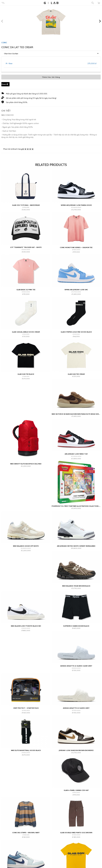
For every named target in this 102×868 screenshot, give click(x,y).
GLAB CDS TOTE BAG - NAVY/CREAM (26, 205)
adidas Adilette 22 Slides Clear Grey (76, 666)
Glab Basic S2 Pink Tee (26, 290)
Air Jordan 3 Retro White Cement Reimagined (76, 546)
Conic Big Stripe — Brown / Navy (26, 833)
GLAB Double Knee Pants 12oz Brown (76, 833)
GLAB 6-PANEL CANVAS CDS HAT (76, 790)
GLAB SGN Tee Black (26, 374)
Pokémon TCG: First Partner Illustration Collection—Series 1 (76, 506)
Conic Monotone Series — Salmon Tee (76, 247)
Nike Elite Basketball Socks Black (26, 750)
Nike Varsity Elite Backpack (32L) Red (26, 464)
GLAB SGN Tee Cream (76, 374)
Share (5, 84)
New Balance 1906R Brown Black (76, 586)
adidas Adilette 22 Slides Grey (76, 708)
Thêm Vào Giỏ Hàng (51, 77)
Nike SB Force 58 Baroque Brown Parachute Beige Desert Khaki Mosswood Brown (76, 414)
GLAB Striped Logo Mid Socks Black (76, 332)
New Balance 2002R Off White (26, 546)
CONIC (4, 43)
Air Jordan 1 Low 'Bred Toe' (76, 454)
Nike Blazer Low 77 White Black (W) (26, 626)
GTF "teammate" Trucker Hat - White (26, 247)
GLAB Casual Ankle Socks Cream (26, 332)
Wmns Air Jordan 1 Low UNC (76, 290)
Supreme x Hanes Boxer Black (76, 626)
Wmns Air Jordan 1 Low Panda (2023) (76, 205)
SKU (3, 115)
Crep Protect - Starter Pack (26, 708)
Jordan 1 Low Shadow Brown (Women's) (76, 750)
